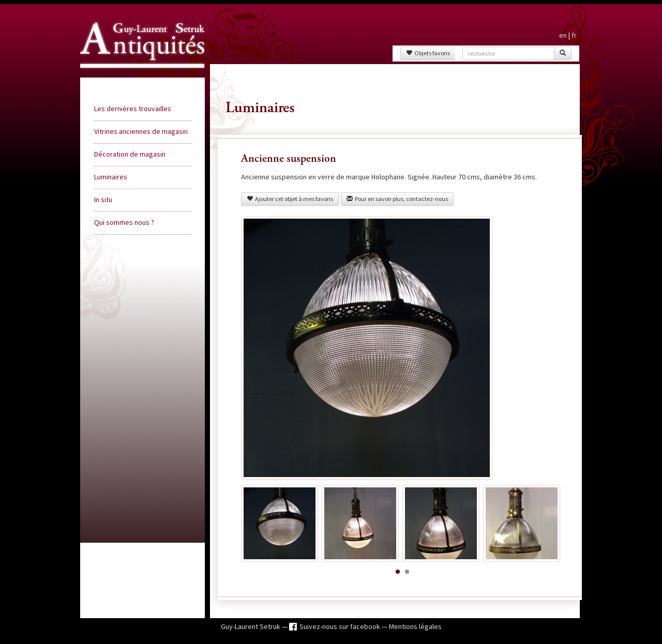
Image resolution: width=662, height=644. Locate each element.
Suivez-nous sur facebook (341, 626)
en (563, 35)
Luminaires (111, 177)
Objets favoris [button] (428, 53)
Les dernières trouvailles (133, 109)
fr (574, 35)
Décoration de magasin (130, 154)
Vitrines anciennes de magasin (141, 131)
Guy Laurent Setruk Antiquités (138, 77)
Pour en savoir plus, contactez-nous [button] (397, 199)
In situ (103, 200)
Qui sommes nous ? (124, 222)
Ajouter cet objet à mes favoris (290, 199)
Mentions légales (415, 626)
